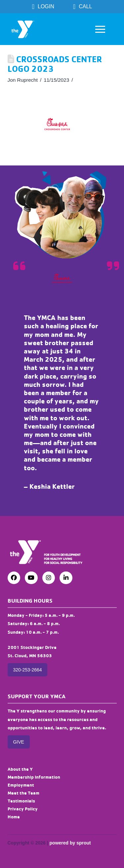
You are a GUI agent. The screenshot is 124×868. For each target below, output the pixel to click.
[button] (100, 29)
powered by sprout (70, 843)
